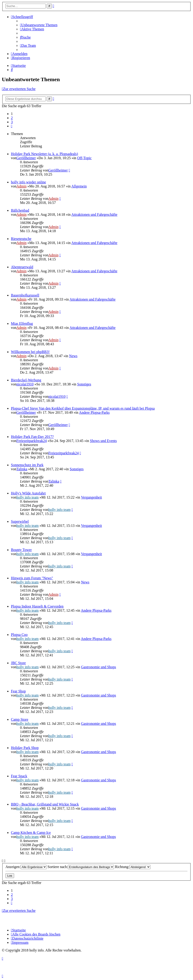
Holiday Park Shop (25, 748)
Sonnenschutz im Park (27, 465)
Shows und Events (103, 441)
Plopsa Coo (19, 635)
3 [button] (12, 122)
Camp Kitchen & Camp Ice (31, 833)
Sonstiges (84, 384)
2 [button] (12, 118)
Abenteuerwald (22, 267)
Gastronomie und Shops (99, 667)
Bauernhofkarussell (25, 295)
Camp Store (20, 719)
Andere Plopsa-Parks (94, 412)
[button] (12, 126)
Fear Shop (18, 691)
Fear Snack (19, 776)
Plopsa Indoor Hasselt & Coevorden (37, 606)
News (73, 356)
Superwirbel (20, 521)
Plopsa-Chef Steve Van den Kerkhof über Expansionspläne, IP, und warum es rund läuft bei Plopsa (83, 408)
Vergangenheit (91, 497)
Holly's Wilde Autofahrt (28, 493)
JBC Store (18, 663)
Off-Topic (84, 158)
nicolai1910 (25, 384)
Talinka (22, 469)
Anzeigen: (26, 867)
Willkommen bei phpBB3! (30, 352)
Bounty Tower (21, 550)
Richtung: (133, 867)
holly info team (28, 497)
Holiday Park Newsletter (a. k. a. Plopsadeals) (44, 154)
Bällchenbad (20, 210)
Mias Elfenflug (22, 324)
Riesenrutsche (21, 239)
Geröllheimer (26, 158)
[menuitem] (39, 25)
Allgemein (79, 186)
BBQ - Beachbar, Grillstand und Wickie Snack (45, 804)
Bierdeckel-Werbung (26, 380)
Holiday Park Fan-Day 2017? (32, 437)
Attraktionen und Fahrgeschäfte (94, 214)
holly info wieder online (28, 182)
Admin (21, 186)
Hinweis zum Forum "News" (32, 578)
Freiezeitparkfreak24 (32, 441)
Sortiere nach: (81, 867)
